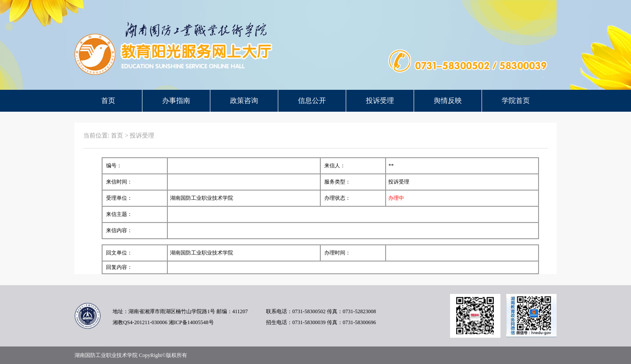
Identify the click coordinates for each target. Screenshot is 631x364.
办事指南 (176, 101)
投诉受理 (380, 101)
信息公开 (312, 101)
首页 (108, 101)
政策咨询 (244, 101)
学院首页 (516, 101)
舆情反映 (448, 101)
